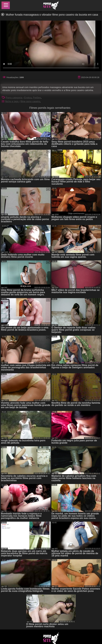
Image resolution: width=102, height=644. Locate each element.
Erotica (28, 98)
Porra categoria (14, 98)
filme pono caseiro (30, 101)
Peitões (37, 98)
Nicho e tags (12, 101)
